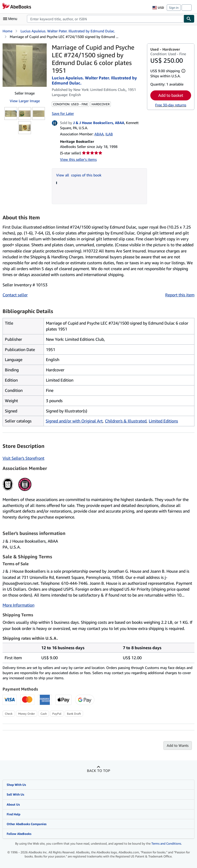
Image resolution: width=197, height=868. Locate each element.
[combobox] (105, 19)
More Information (18, 605)
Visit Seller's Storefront (23, 458)
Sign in (174, 8)
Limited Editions (163, 421)
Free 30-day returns (171, 105)
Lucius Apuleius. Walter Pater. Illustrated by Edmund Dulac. (68, 31)
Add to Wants (178, 745)
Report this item (180, 295)
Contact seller (15, 295)
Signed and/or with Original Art (74, 421)
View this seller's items (78, 159)
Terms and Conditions (166, 843)
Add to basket (171, 95)
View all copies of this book (79, 175)
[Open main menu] (11, 19)
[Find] (189, 19)
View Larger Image (25, 101)
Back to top (98, 771)
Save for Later (63, 113)
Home (7, 31)
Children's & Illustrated (126, 421)
